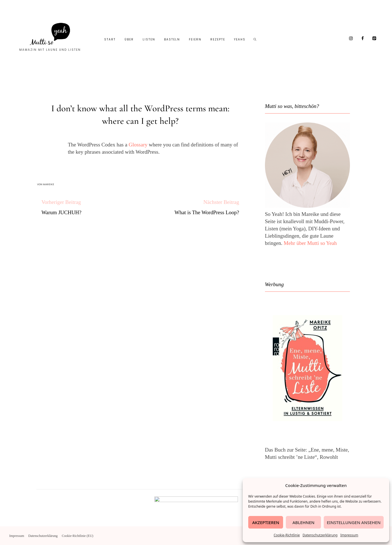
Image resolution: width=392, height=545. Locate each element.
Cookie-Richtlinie (287, 535)
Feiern (195, 39)
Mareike (48, 184)
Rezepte (218, 39)
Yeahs (240, 39)
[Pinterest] (374, 39)
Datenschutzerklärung (320, 535)
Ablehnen (304, 522)
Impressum (349, 535)
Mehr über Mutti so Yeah (310, 243)
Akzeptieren (266, 522)
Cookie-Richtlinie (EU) (78, 536)
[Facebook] (363, 39)
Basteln (172, 39)
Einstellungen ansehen (354, 522)
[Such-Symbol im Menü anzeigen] (255, 40)
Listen (149, 39)
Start (110, 39)
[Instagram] (351, 39)
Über (129, 39)
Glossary (138, 145)
